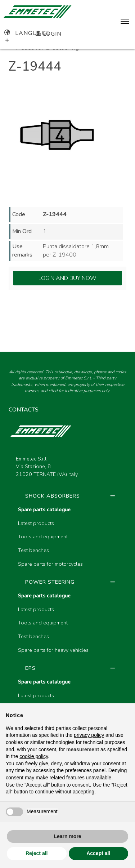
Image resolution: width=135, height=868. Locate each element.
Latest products (36, 523)
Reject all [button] (37, 853)
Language (27, 33)
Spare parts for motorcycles (50, 564)
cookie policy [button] (34, 756)
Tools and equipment (43, 537)
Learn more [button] (67, 836)
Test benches (33, 550)
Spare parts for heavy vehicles (53, 650)
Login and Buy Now (67, 278)
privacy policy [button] (89, 735)
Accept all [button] (98, 853)
